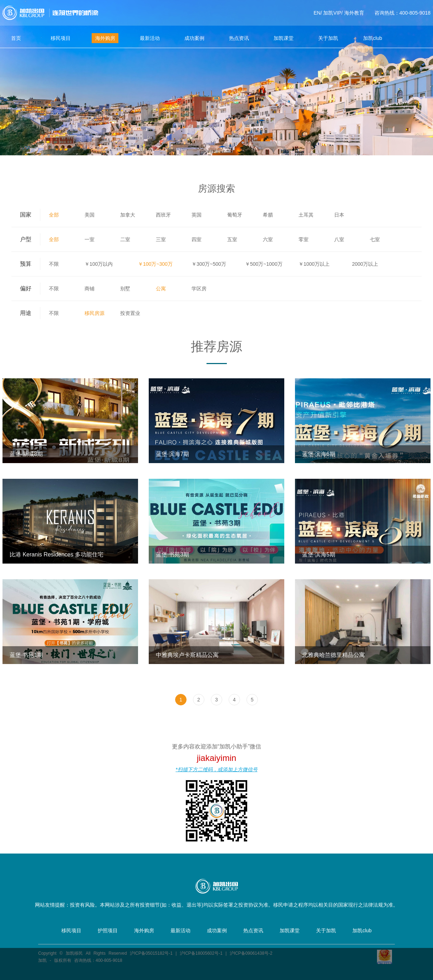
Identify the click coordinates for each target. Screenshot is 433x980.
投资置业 (130, 313)
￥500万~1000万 (264, 264)
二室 (125, 239)
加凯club (373, 38)
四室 (197, 239)
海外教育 (354, 13)
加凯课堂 (284, 38)
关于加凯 (328, 38)
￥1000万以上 (314, 264)
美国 (90, 215)
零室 (304, 239)
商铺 (90, 289)
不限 (54, 264)
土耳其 (306, 215)
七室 (375, 239)
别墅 (125, 289)
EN (317, 13)
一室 (90, 239)
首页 (16, 38)
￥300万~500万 (209, 264)
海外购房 (105, 38)
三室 (161, 239)
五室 (232, 239)
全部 (54, 215)
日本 (339, 215)
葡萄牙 (235, 215)
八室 (339, 239)
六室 (268, 239)
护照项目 (108, 930)
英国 (197, 215)
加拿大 (128, 215)
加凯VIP (332, 13)
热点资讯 (239, 38)
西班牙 (163, 215)
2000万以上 (365, 264)
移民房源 (95, 313)
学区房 (199, 289)
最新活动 (150, 38)
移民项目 (61, 38)
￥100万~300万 (155, 264)
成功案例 (194, 38)
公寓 (161, 289)
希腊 (268, 215)
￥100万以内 (99, 264)
